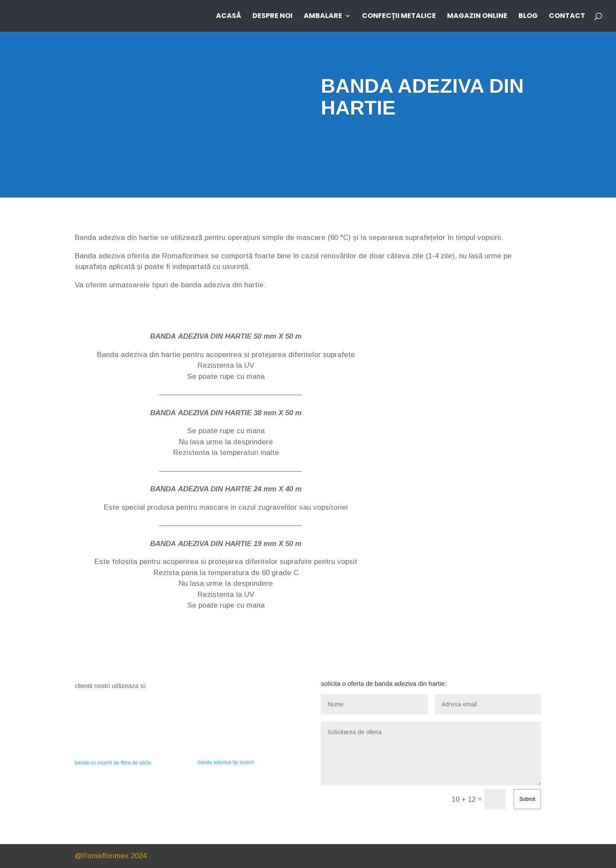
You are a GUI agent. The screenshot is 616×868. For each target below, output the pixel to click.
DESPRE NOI (272, 17)
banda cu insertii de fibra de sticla (113, 763)
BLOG (528, 17)
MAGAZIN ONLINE (477, 17)
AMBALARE (323, 17)
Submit (527, 799)
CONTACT (567, 17)
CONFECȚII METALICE (399, 17)
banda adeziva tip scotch (226, 762)
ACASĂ (229, 17)
